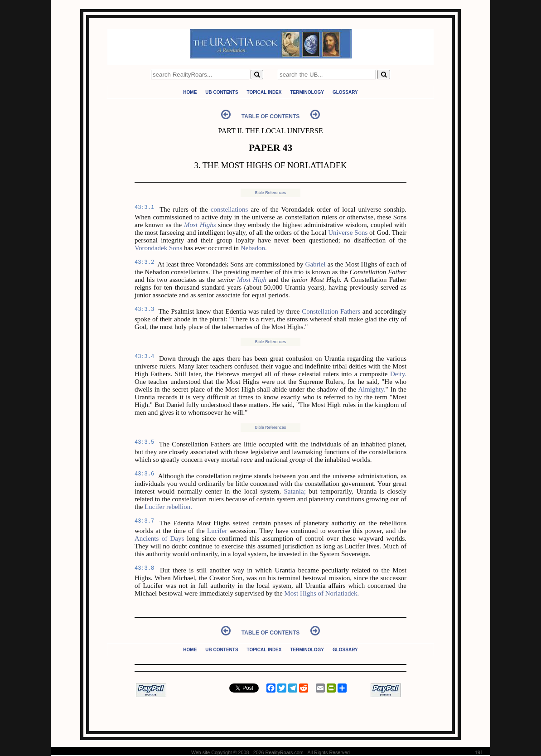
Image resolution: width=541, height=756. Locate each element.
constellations (229, 209)
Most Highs (200, 225)
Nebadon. (254, 248)
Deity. (398, 374)
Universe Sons (348, 233)
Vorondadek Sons (158, 248)
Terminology (307, 92)
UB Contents (222, 92)
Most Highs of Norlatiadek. (321, 593)
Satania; (295, 491)
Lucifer (217, 531)
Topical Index (264, 92)
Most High (252, 280)
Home (190, 92)
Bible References (271, 193)
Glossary (345, 92)
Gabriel (316, 264)
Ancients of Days (159, 538)
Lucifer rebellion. (168, 507)
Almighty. (372, 389)
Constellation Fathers (331, 311)
